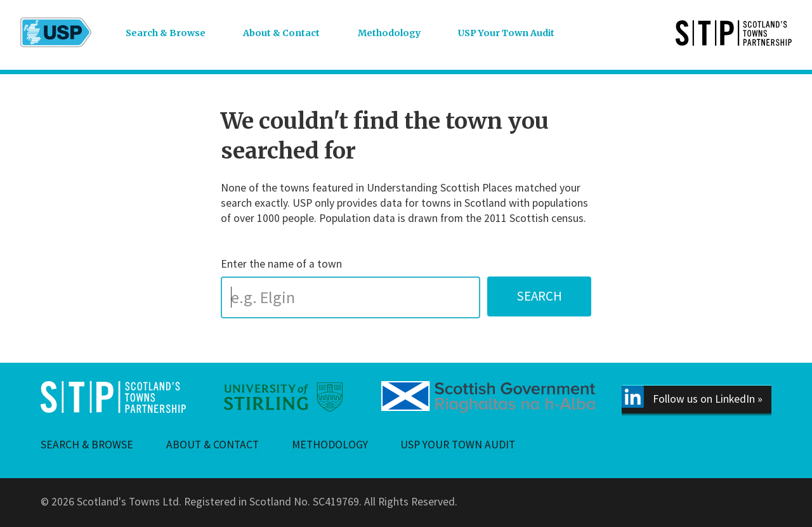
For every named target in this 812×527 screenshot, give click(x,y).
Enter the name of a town (281, 264)
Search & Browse (166, 33)
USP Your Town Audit (506, 33)
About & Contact (281, 33)
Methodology (389, 33)
